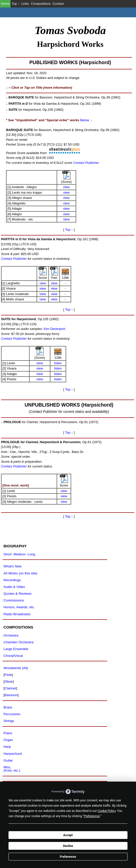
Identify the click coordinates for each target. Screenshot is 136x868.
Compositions (41, 4)
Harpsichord (13, 754)
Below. (85, 120)
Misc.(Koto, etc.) (12, 769)
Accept (68, 835)
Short (8, 554)
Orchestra (11, 635)
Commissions (14, 600)
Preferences (68, 857)
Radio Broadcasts (17, 614)
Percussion (12, 714)
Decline (68, 846)
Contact (58, 4)
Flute (8, 675)
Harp (7, 747)
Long (31, 554)
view (66, 187)
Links (25, 4)
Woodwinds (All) (16, 668)
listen (58, 363)
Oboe (9, 681)
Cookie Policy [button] (107, 811)
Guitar (8, 760)
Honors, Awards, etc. (19, 607)
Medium (20, 554)
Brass (8, 707)
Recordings (12, 580)
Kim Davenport (54, 329)
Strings (9, 721)
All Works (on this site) (20, 573)
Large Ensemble (16, 649)
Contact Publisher (14, 259)
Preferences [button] (92, 816)
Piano (8, 733)
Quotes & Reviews (18, 594)
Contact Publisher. (86, 163)
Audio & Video (14, 587)
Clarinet (10, 688)
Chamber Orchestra (18, 642)
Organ (8, 740)
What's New (13, 566)
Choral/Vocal (13, 656)
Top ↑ (15, 4)
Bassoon (11, 695)
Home (5, 4)
